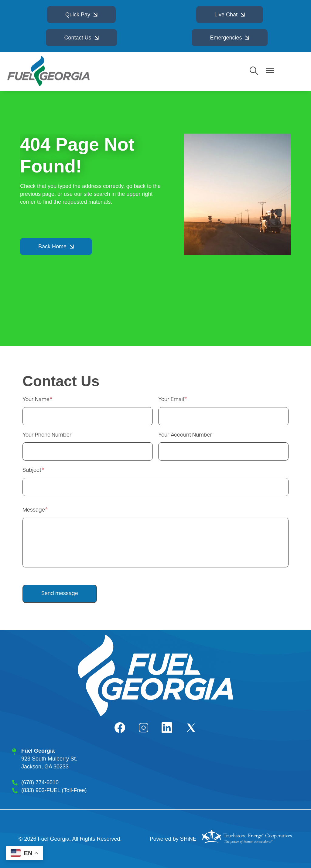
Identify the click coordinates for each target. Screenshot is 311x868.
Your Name (36, 400)
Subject (32, 470)
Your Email (171, 400)
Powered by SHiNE (173, 839)
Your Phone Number (47, 435)
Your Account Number (185, 435)
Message (34, 510)
